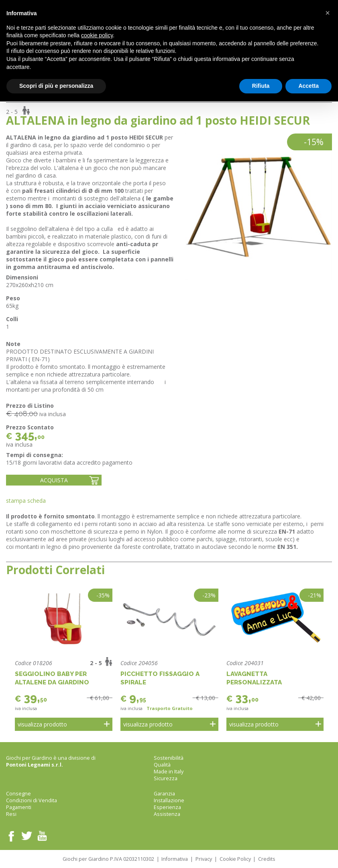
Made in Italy (169, 772)
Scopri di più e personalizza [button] (56, 86)
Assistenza (167, 814)
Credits (267, 859)
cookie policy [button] (97, 35)
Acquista (54, 480)
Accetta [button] (308, 86)
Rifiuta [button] (261, 86)
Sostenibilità (169, 758)
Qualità (162, 765)
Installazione (169, 800)
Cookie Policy (235, 859)
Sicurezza (166, 778)
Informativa (175, 859)
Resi (11, 814)
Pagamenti (19, 807)
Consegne (18, 794)
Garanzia (164, 794)
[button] (328, 13)
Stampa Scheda (26, 501)
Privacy (204, 859)
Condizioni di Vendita (32, 800)
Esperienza (167, 807)
